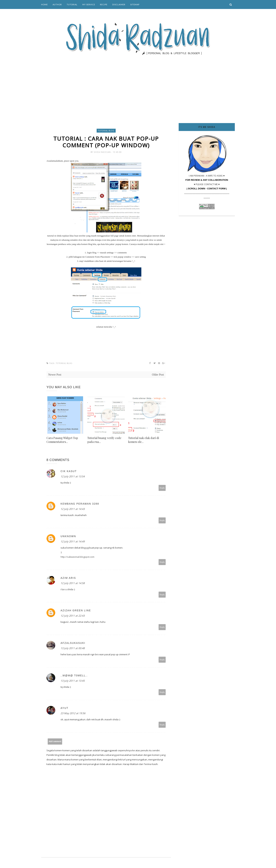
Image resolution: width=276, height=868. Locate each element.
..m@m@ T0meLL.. (74, 676)
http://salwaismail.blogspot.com (77, 557)
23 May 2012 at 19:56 (73, 713)
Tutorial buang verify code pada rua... (104, 440)
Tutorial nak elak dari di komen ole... (144, 440)
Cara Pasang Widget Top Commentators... (62, 440)
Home (44, 4)
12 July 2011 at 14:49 (73, 542)
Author (57, 4)
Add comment (55, 742)
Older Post (158, 375)
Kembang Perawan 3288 (80, 504)
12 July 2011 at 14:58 (73, 583)
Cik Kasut (69, 471)
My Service (89, 4)
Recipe (104, 4)
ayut (64, 708)
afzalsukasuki (73, 643)
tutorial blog (106, 131)
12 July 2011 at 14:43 (73, 509)
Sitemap (135, 4)
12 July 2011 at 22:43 (73, 616)
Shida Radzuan (103, 152)
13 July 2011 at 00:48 (73, 648)
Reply (162, 488)
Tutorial (72, 4)
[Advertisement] (138, 84)
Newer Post (55, 375)
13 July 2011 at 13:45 (73, 681)
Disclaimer (119, 4)
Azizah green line (76, 611)
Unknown (68, 536)
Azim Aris (68, 578)
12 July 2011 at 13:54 (73, 477)
